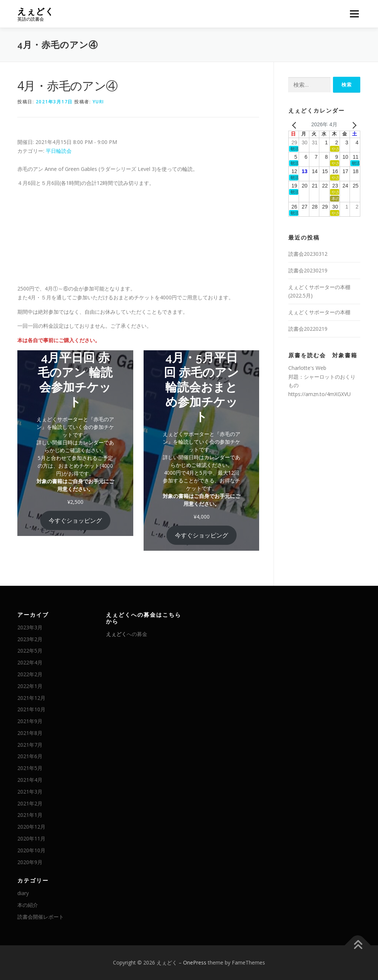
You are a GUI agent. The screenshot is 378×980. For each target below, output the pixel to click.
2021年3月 (30, 792)
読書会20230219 (308, 270)
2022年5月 (30, 651)
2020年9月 (30, 862)
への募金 (127, 634)
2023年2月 (30, 639)
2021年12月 (31, 698)
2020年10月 (31, 850)
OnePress (195, 962)
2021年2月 (30, 803)
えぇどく (36, 11)
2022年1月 (30, 686)
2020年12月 (31, 827)
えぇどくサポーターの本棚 (319, 312)
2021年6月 (30, 756)
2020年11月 (31, 838)
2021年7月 (30, 745)
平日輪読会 (59, 151)
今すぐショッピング (75, 520)
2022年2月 (30, 674)
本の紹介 (28, 905)
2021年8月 (30, 733)
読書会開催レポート (41, 917)
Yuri (98, 102)
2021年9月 (30, 721)
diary (23, 893)
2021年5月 (30, 768)
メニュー (354, 14)
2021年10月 (31, 709)
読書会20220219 (308, 329)
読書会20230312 (308, 254)
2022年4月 (30, 662)
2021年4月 (30, 780)
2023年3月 (30, 627)
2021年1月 (30, 815)
